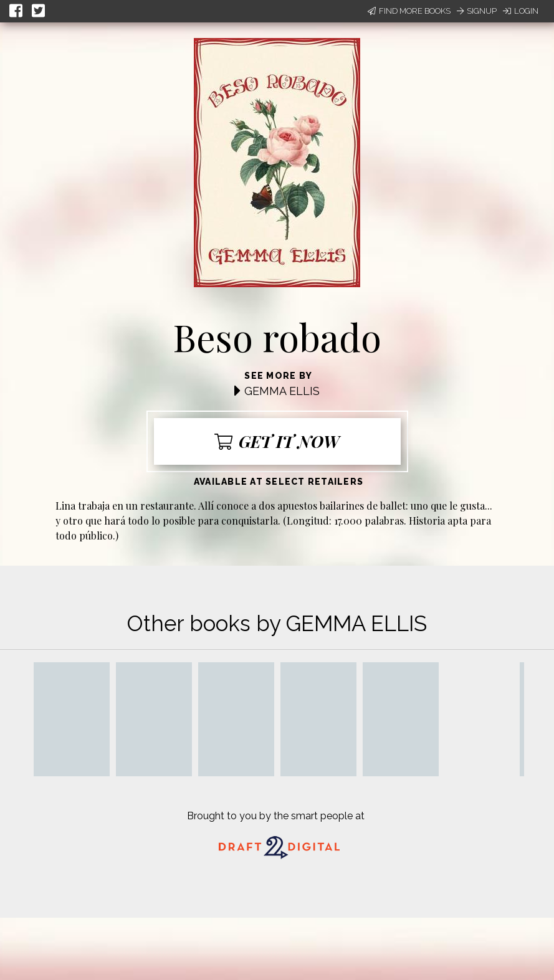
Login (521, 11)
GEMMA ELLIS (282, 391)
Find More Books (409, 11)
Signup (477, 11)
